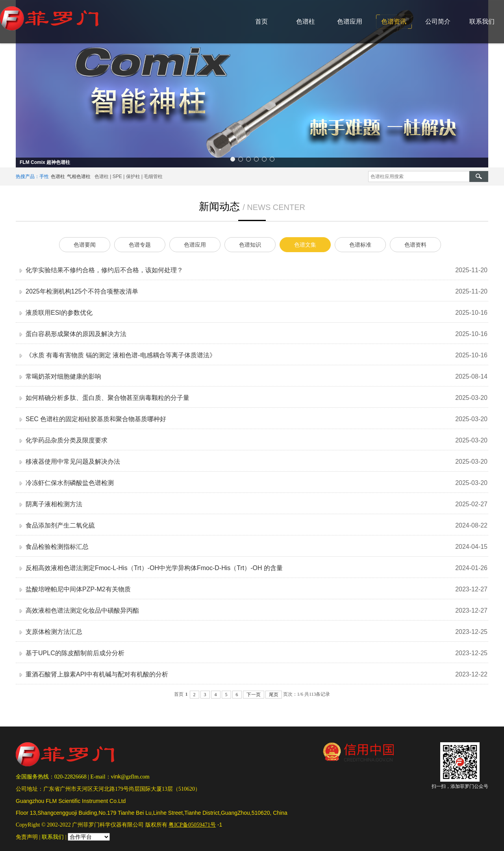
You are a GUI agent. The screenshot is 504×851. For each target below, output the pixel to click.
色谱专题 (140, 245)
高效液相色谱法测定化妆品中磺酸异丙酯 (82, 610)
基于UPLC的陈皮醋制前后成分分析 (75, 653)
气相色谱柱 (79, 177)
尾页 (274, 695)
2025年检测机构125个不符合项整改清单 (82, 291)
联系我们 (482, 21)
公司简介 (438, 21)
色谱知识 (250, 245)
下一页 (254, 695)
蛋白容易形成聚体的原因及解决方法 (76, 334)
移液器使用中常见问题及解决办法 (73, 462)
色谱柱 (306, 21)
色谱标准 (360, 245)
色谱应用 (350, 21)
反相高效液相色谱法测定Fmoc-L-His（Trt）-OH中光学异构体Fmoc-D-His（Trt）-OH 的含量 (154, 568)
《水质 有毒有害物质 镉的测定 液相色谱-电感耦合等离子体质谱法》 (121, 355)
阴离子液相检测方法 (54, 504)
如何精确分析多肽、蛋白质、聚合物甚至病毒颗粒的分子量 (107, 398)
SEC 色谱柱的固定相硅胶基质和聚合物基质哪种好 (96, 419)
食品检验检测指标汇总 (57, 547)
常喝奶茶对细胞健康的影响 (63, 376)
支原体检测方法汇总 (54, 632)
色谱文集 (305, 245)
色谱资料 (415, 245)
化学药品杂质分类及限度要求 (67, 440)
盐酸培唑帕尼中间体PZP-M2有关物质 (78, 589)
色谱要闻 (85, 245)
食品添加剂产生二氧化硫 (60, 525)
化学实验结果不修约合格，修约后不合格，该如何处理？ (104, 270)
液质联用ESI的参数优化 (59, 313)
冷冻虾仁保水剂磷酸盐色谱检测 (70, 483)
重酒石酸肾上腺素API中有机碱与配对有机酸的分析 (97, 674)
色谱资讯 (394, 21)
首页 (261, 21)
